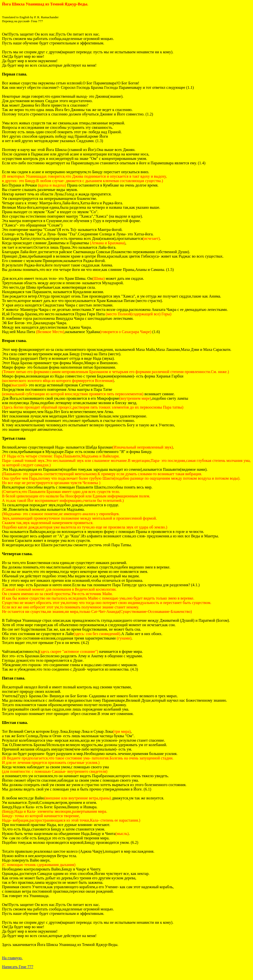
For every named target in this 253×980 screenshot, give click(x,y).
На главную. (12, 958)
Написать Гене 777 (18, 967)
